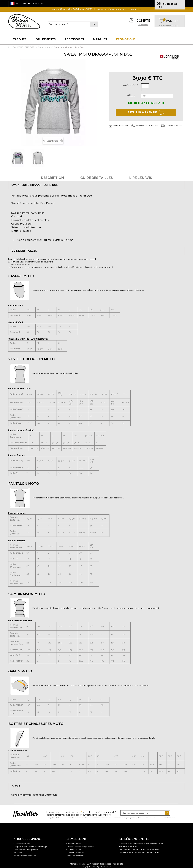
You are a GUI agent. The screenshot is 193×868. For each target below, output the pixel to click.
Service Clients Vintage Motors (80, 847)
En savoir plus (134, 9)
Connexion (143, 25)
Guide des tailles (74, 850)
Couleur (130, 85)
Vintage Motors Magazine (25, 856)
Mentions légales (78, 864)
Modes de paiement (75, 856)
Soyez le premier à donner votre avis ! (35, 795)
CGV (89, 864)
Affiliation (18, 853)
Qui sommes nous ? (22, 844)
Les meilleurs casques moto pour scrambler (139, 849)
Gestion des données (102, 864)
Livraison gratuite (171, 126)
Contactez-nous (74, 844)
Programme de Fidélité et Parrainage (30, 847)
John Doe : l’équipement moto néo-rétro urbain (140, 852)
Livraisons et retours (75, 853)
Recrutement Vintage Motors (26, 850)
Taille (130, 95)
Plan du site (118, 864)
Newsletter (25, 814)
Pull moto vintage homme (58, 240)
